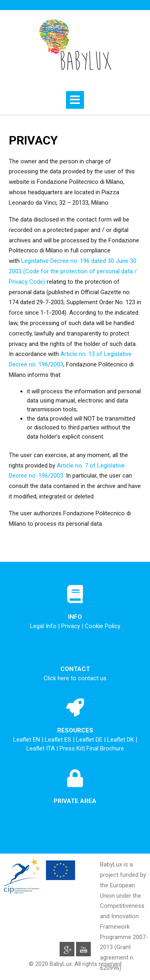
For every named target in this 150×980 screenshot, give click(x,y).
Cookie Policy (103, 626)
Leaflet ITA (41, 748)
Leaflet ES (59, 740)
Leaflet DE (90, 740)
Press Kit (71, 748)
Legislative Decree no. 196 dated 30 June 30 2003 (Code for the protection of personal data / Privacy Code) (73, 271)
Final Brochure (105, 748)
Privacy (71, 626)
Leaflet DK (121, 740)
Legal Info (43, 626)
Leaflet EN (27, 740)
